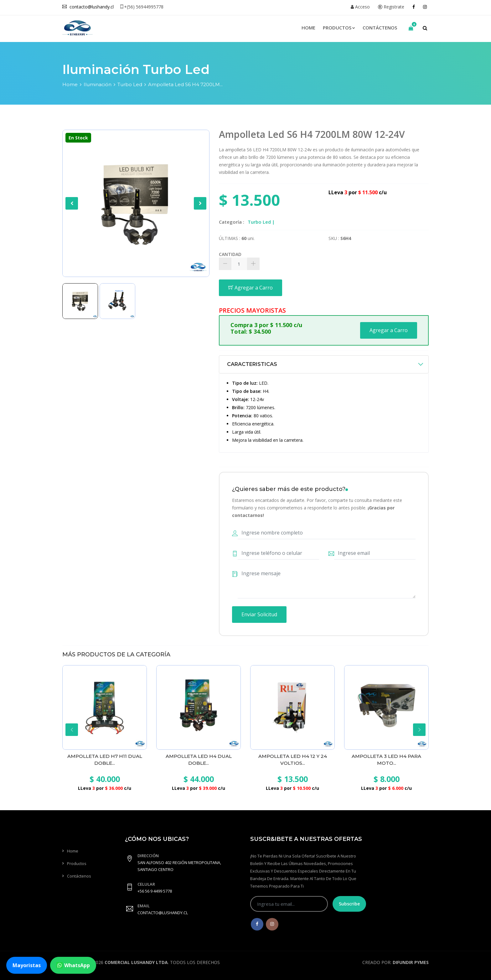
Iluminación (98, 84)
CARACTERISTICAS (252, 364)
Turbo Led (130, 84)
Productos (339, 28)
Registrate (391, 7)
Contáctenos (380, 28)
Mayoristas (27, 965)
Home (308, 28)
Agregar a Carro (251, 288)
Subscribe (349, 904)
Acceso (360, 7)
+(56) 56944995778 (142, 7)
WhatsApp (73, 965)
